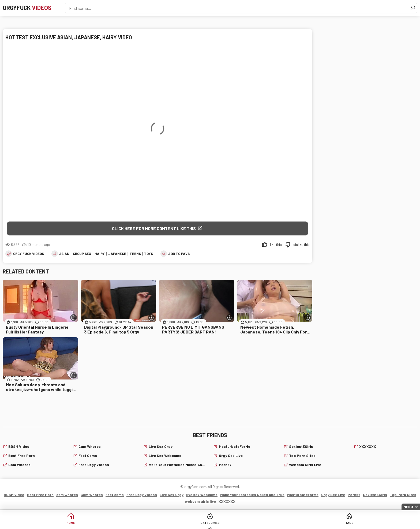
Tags (230, 524)
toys (149, 254)
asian (64, 254)
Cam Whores (90, 447)
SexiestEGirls (301, 447)
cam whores (19, 465)
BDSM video (19, 447)
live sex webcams (165, 456)
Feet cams (88, 456)
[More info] (74, 318)
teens (135, 254)
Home (149, 524)
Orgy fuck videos (29, 254)
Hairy (100, 254)
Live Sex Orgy (161, 447)
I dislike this (301, 245)
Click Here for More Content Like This (154, 228)
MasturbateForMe (235, 447)
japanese (117, 254)
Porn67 (225, 465)
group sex (82, 254)
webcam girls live (305, 465)
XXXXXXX (368, 447)
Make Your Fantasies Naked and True (178, 465)
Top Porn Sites (302, 456)
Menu (408, 507)
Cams (271, 524)
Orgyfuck (34, 8)
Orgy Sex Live (231, 456)
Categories (190, 524)
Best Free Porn (22, 456)
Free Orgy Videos (94, 465)
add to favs (179, 254)
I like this (275, 245)
